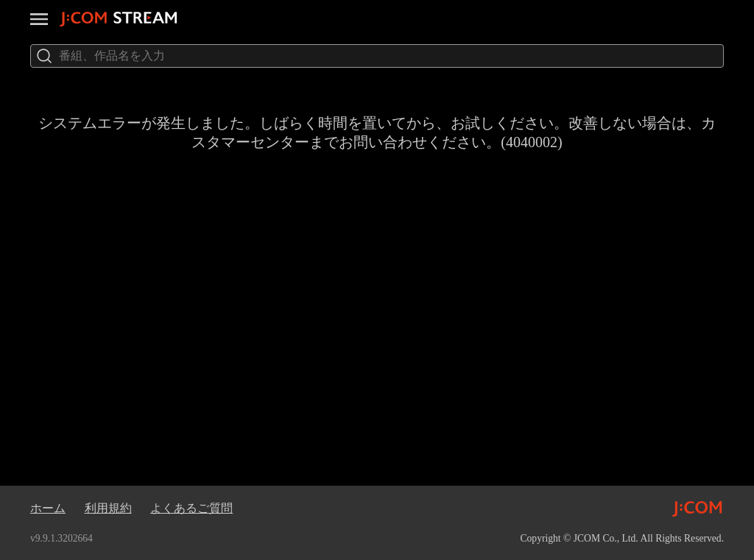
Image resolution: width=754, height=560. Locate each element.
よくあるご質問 (191, 508)
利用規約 (108, 508)
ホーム (48, 508)
